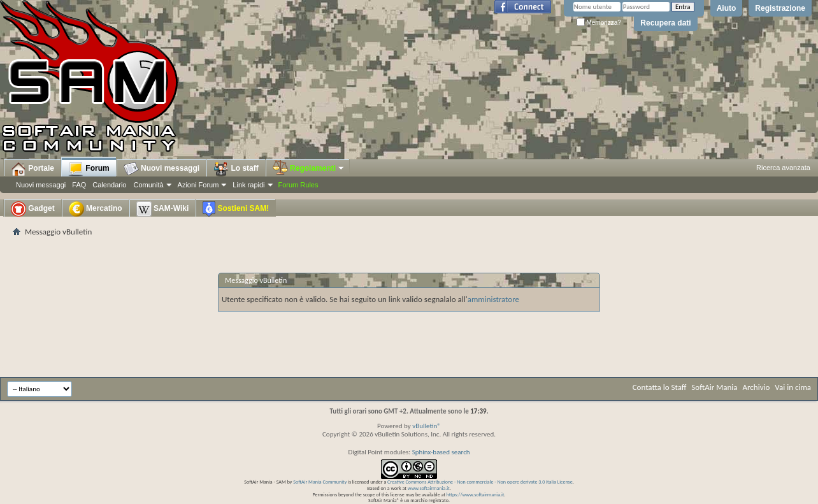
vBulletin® (427, 426)
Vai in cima (793, 387)
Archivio (757, 387)
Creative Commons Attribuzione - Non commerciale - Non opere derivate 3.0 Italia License (480, 482)
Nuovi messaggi (41, 185)
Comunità (148, 185)
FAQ (79, 185)
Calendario (109, 185)
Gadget (33, 209)
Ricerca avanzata (783, 168)
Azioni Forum (198, 185)
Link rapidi (248, 185)
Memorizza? (599, 23)
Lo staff (236, 169)
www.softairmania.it (429, 488)
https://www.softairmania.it (476, 494)
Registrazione (780, 8)
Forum (89, 169)
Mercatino (96, 209)
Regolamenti (309, 168)
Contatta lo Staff (660, 387)
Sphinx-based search (441, 452)
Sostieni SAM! (236, 209)
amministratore (493, 299)
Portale (32, 169)
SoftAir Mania (714, 387)
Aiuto (727, 8)
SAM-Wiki (163, 209)
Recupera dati (665, 23)
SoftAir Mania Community (320, 482)
